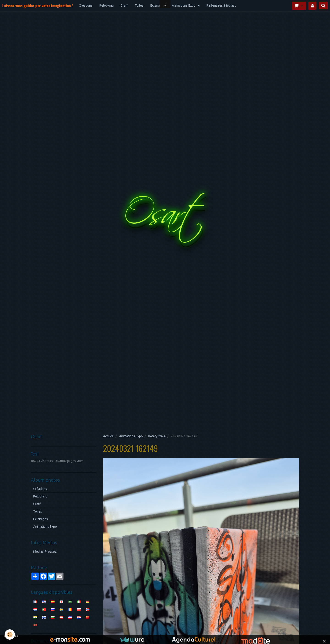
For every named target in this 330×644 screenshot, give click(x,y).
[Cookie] (10, 634)
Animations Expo (184, 5)
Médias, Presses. (45, 552)
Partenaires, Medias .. (221, 5)
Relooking (107, 5)
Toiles (139, 5)
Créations (86, 5)
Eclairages (158, 5)
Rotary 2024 (157, 436)
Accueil (108, 436)
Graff (124, 5)
